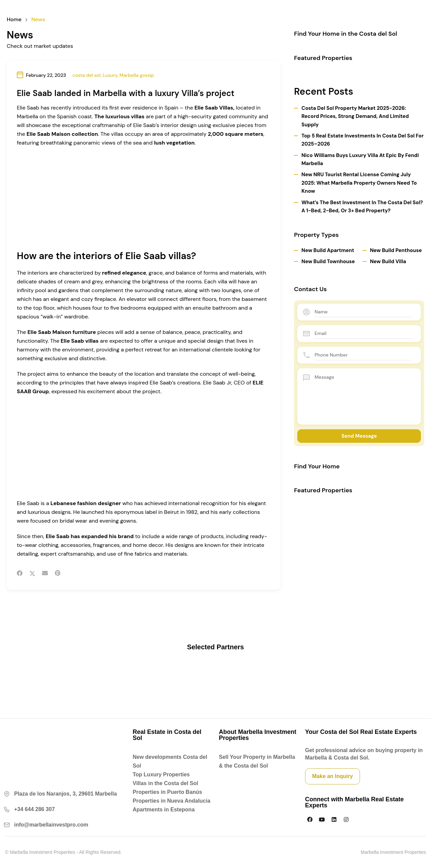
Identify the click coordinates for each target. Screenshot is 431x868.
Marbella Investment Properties (393, 852)
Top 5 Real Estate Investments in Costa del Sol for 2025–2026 (362, 140)
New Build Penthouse (396, 250)
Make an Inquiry (333, 776)
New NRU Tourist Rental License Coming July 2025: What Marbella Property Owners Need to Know (359, 183)
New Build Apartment (328, 250)
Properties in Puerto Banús (167, 792)
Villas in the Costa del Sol (165, 783)
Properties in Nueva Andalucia (172, 801)
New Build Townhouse (328, 261)
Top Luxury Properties (161, 774)
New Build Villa (388, 261)
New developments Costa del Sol (170, 761)
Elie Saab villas (80, 341)
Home (14, 20)
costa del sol (86, 75)
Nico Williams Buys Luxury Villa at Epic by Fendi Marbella (360, 159)
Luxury (110, 75)
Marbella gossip (137, 75)
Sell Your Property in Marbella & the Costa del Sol (257, 761)
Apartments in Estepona (164, 810)
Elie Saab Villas (214, 108)
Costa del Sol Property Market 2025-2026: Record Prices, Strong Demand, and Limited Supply (355, 116)
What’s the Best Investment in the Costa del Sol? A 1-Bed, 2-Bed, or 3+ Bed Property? (362, 207)
